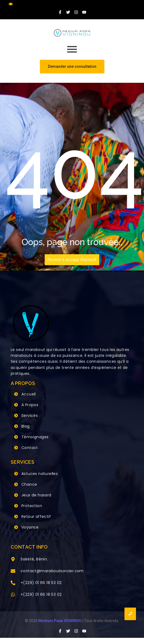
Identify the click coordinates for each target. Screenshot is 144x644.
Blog (26, 426)
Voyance (30, 527)
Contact (30, 448)
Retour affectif (36, 516)
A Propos (30, 405)
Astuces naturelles (40, 474)
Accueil (29, 394)
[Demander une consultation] (72, 67)
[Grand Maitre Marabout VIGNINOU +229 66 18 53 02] (72, 33)
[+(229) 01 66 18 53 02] (13, 583)
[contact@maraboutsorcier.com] (13, 571)
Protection (32, 506)
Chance (29, 484)
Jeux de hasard (36, 495)
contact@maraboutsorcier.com (52, 571)
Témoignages (35, 437)
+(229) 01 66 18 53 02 (41, 583)
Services (30, 415)
